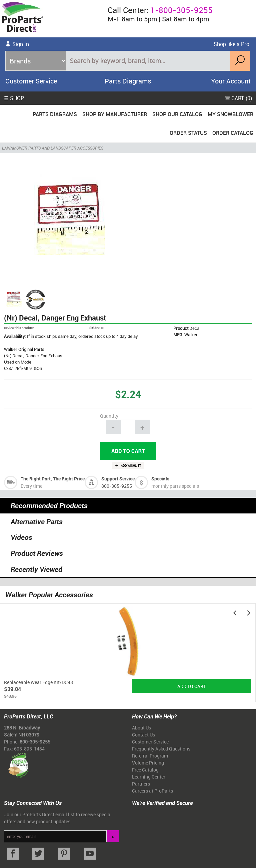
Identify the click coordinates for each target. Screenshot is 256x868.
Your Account (231, 81)
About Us (141, 728)
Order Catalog (233, 133)
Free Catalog (145, 770)
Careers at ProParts (152, 791)
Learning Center (149, 777)
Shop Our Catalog (177, 114)
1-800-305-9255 (181, 10)
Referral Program (150, 756)
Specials (160, 479)
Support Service (118, 479)
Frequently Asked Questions (161, 749)
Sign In (21, 44)
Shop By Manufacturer (115, 114)
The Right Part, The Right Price (53, 479)
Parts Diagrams (128, 81)
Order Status (188, 133)
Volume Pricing (148, 763)
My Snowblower (230, 114)
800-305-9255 (117, 486)
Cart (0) (238, 98)
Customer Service (31, 81)
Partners (141, 784)
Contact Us (143, 735)
